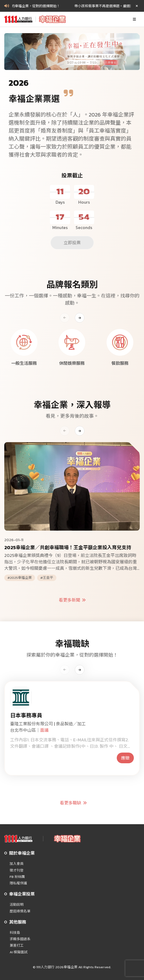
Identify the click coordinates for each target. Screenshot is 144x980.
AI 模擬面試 (19, 952)
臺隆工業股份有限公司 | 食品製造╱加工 (48, 724)
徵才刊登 (17, 870)
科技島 (15, 933)
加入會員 (17, 864)
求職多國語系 (20, 939)
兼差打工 (17, 946)
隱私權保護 (18, 883)
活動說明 (17, 905)
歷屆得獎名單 (20, 911)
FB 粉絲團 (17, 877)
